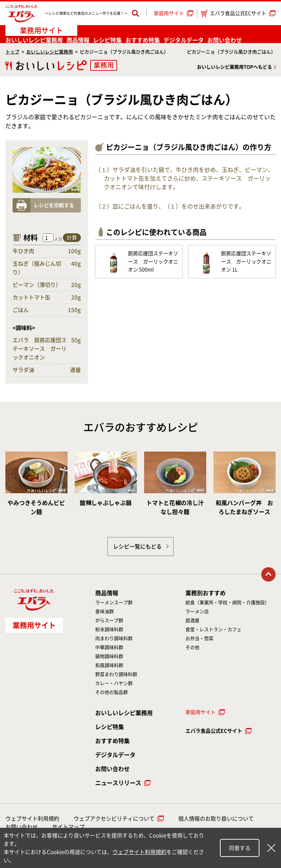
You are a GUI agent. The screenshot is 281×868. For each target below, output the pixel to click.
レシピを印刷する (54, 205)
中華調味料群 (109, 647)
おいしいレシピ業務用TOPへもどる (234, 67)
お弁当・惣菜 (199, 638)
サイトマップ (68, 827)
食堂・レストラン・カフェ (213, 629)
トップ (12, 52)
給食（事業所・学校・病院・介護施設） (227, 603)
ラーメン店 (197, 612)
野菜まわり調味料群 (116, 674)
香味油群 (105, 612)
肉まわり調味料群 (114, 638)
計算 (72, 238)
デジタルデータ (184, 40)
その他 (192, 647)
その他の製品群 (112, 692)
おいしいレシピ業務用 (50, 52)
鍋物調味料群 (109, 656)
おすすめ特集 (143, 40)
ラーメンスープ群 (114, 603)
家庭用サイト (169, 13)
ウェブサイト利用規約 (32, 819)
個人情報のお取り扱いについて (216, 819)
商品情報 (78, 40)
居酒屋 (192, 620)
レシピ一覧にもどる (137, 547)
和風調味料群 (109, 665)
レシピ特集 (107, 40)
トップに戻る (268, 574)
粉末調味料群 (109, 629)
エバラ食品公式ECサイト (234, 13)
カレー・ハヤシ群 (114, 683)
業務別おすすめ (206, 593)
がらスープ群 (109, 620)
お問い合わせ (225, 40)
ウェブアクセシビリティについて (114, 819)
